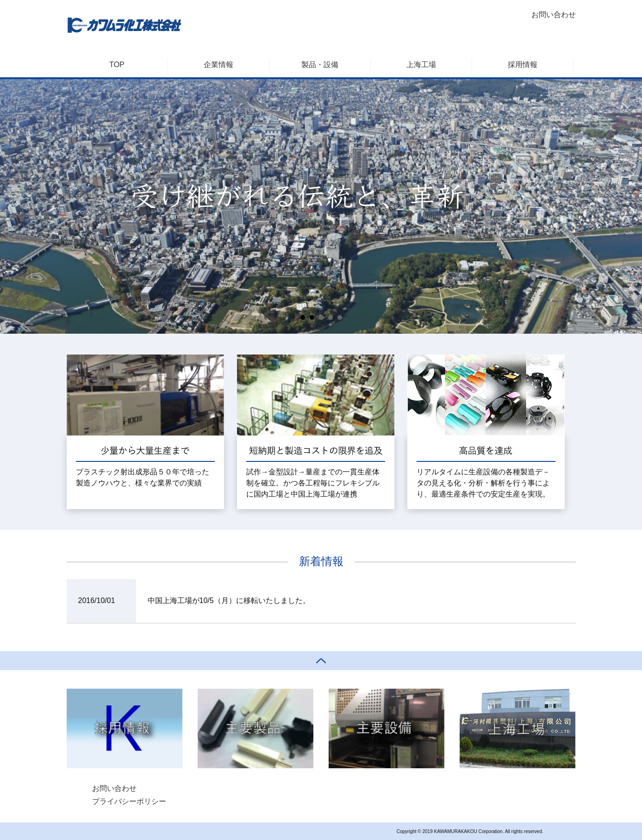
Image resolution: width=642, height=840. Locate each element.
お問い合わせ (554, 15)
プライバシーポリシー (129, 801)
